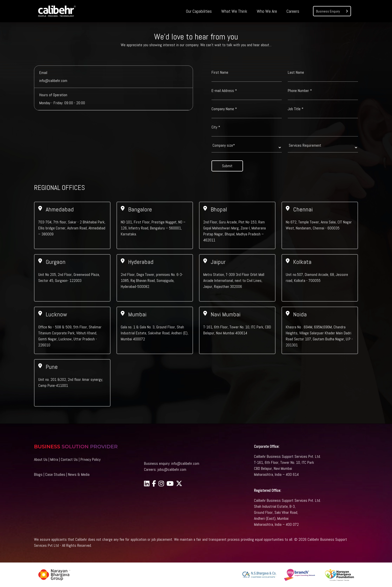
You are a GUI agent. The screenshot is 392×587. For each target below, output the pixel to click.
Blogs (38, 474)
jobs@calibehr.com (172, 469)
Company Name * (224, 109)
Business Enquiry (332, 11)
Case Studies (55, 474)
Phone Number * (300, 91)
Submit (227, 166)
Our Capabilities (199, 11)
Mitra (54, 459)
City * (216, 127)
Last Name (296, 72)
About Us (41, 459)
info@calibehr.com (185, 463)
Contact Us (69, 459)
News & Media (79, 474)
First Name (220, 72)
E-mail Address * (224, 91)
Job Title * (296, 109)
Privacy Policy (90, 459)
